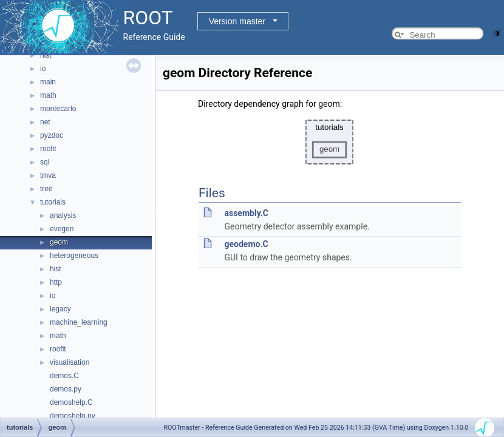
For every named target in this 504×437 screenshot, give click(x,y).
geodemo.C (246, 244)
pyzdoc (52, 135)
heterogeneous (74, 256)
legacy (60, 309)
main (48, 82)
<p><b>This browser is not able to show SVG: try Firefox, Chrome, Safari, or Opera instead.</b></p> (330, 142)
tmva (48, 175)
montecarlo (58, 109)
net (45, 122)
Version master (237, 21)
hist (46, 55)
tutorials (53, 202)
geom (59, 242)
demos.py (66, 389)
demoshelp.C (71, 402)
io (43, 69)
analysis (63, 215)
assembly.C (246, 213)
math (48, 95)
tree (46, 189)
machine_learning (79, 322)
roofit (48, 149)
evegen (62, 229)
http (56, 282)
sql (45, 162)
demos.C (64, 376)
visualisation (70, 362)
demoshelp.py (73, 416)
